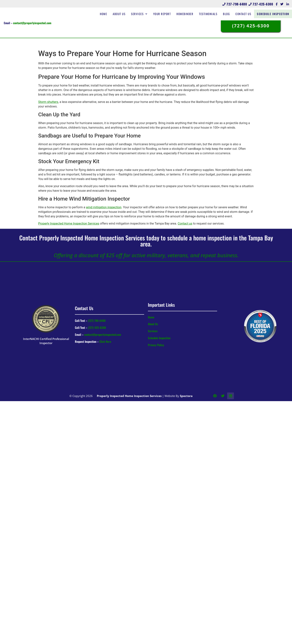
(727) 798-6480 (97, 320)
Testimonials (211, 14)
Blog (229, 14)
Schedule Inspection (275, 14)
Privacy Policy (156, 345)
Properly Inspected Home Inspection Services (69, 224)
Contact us (185, 224)
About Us (122, 14)
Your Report (165, 14)
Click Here (105, 341)
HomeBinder (188, 14)
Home (106, 14)
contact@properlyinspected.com (32, 23)
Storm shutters (48, 102)
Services (142, 14)
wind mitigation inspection (104, 207)
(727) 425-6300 (97, 327)
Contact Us (246, 14)
